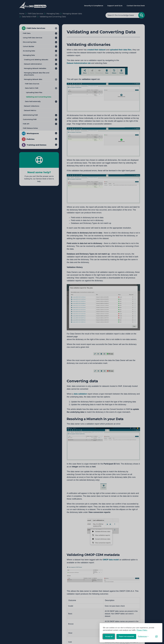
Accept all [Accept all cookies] (109, 636)
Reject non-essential (126, 636)
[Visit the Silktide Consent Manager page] (156, 636)
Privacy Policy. (142, 630)
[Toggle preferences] (143, 636)
